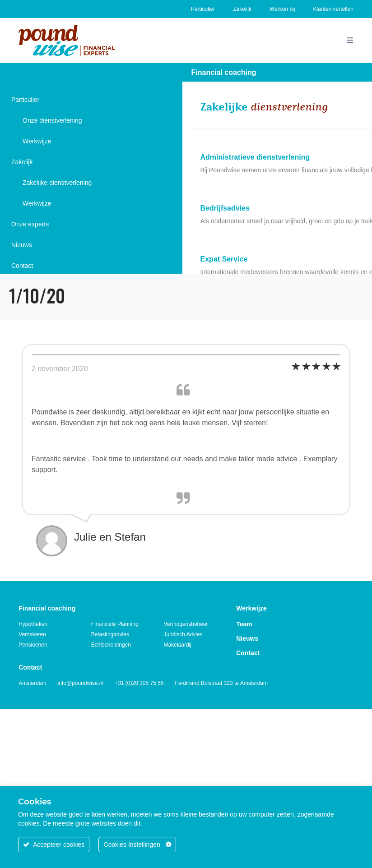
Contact (22, 266)
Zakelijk (242, 9)
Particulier (203, 9)
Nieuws (22, 245)
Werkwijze (37, 141)
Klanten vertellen (333, 9)
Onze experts (30, 224)
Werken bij (282, 9)
